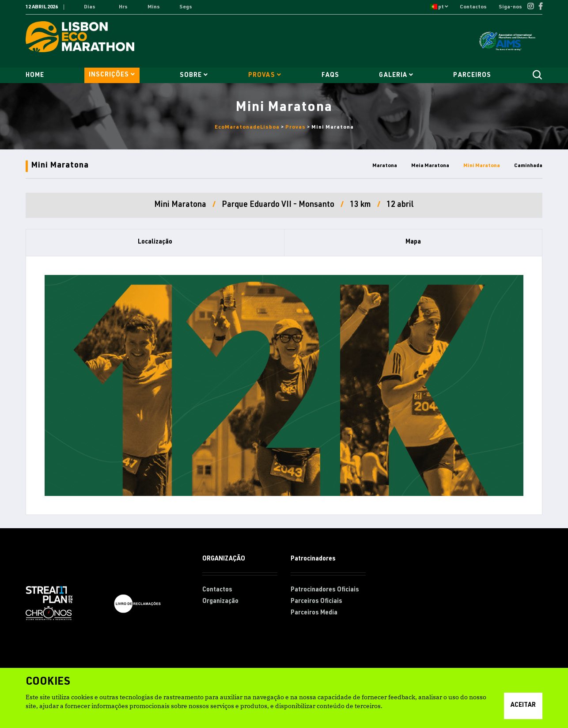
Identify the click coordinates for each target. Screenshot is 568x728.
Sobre (194, 76)
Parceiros (472, 76)
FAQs (330, 76)
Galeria (396, 76)
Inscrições (112, 75)
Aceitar (523, 705)
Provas (265, 76)
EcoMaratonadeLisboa (247, 127)
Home (35, 76)
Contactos (474, 7)
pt (439, 7)
